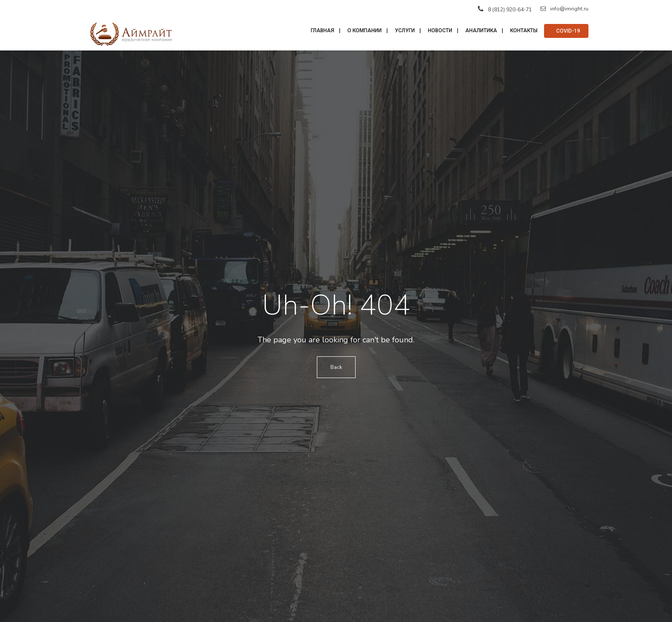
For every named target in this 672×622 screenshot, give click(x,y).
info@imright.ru (564, 9)
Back (336, 367)
